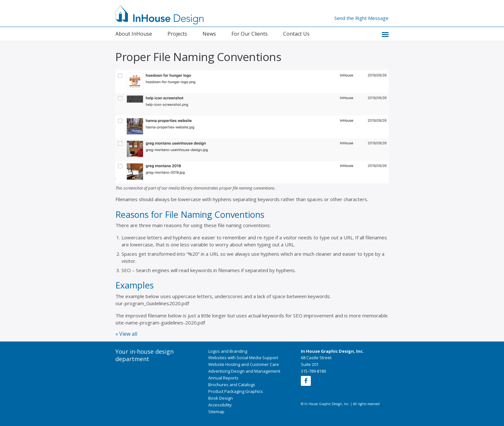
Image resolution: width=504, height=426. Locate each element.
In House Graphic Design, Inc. (332, 351)
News (209, 34)
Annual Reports (223, 378)
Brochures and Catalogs (232, 385)
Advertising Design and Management (244, 371)
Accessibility (220, 405)
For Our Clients (250, 34)
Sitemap (216, 412)
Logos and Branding (228, 351)
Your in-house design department (144, 355)
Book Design (221, 398)
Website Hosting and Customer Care (244, 364)
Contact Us (296, 34)
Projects (177, 34)
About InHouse (134, 34)
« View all (126, 334)
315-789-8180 (313, 371)
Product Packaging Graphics (236, 391)
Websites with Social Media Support (243, 358)
